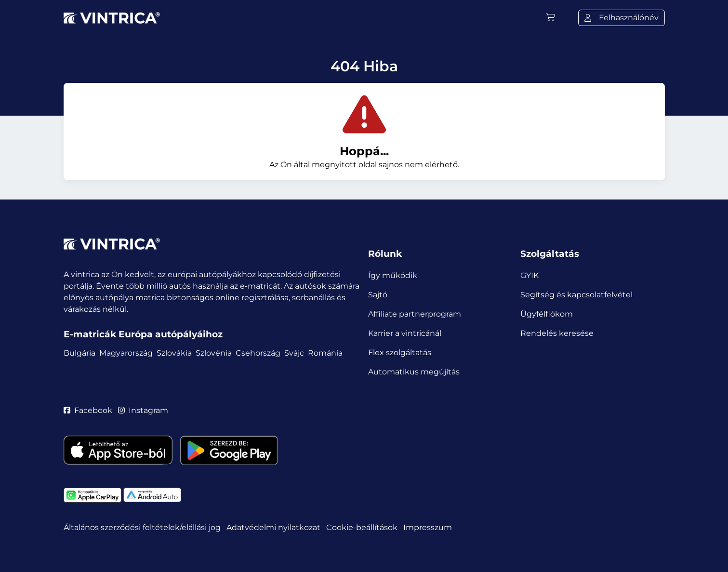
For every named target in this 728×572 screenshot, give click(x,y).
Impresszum (428, 527)
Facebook (88, 410)
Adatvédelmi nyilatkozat (273, 527)
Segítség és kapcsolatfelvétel (576, 295)
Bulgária (79, 353)
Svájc (294, 353)
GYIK (529, 275)
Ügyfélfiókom (547, 314)
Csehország (258, 353)
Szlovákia (174, 353)
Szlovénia (214, 353)
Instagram (143, 410)
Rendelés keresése (557, 333)
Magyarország (126, 353)
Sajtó (378, 295)
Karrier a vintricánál (405, 333)
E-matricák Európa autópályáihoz (143, 334)
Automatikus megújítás (414, 372)
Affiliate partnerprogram (415, 314)
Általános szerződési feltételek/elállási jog (142, 527)
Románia (325, 353)
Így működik (393, 275)
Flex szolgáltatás (400, 353)
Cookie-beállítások (362, 527)
